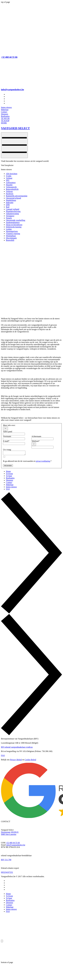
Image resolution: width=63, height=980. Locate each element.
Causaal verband (13, 209)
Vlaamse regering (13, 234)
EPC (8, 180)
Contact (9, 906)
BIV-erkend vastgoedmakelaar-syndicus (17, 748)
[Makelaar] (5, 110)
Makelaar (10, 908)
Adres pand (8, 432)
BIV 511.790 (6, 860)
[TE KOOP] (5, 121)
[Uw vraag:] (15, 453)
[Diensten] (5, 114)
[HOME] (4, 123)
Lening (9, 229)
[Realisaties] (5, 116)
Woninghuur (11, 236)
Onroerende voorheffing (16, 220)
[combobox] (5, 428)
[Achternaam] (42, 439)
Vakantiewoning (12, 214)
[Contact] (4, 112)
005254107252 (7, 873)
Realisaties (10, 901)
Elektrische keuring (14, 227)
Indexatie (10, 202)
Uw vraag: (7, 450)
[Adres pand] (14, 434)
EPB (8, 205)
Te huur (9, 899)
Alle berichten (12, 174)
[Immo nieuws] (6, 107)
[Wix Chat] (20, 952)
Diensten (9, 903)
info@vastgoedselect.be (12, 90)
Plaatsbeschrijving (13, 211)
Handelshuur (11, 200)
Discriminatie (11, 238)
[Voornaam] (14, 439)
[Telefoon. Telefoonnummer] (42, 447)
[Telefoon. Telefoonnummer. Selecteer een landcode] (34, 444)
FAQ (3, 756)
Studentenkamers (13, 222)
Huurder (9, 185)
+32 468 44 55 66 (9, 57)
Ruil (8, 207)
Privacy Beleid (16, 760)
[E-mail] (14, 444)
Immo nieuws (11, 910)
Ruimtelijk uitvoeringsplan (17, 196)
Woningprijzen (12, 231)
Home (8, 894)
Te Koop (9, 897)
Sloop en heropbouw (14, 225)
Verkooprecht (11, 187)
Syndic (9, 176)
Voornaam (7, 436)
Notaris (9, 218)
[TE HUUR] (5, 118)
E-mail (6, 441)
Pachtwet (10, 194)
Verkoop (9, 191)
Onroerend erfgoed (13, 198)
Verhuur (9, 178)
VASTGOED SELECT (15, 128)
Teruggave (10, 216)
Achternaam (36, 436)
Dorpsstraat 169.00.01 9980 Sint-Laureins (10, 834)
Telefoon (36, 441)
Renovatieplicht (12, 189)
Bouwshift (10, 240)
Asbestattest (11, 183)
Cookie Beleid (30, 760)
